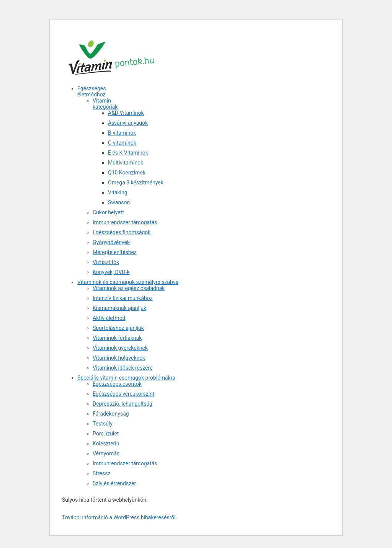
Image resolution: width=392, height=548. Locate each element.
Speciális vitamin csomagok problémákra (126, 378)
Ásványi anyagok (128, 123)
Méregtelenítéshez (115, 252)
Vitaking (118, 192)
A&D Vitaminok (126, 113)
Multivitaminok (126, 163)
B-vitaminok (122, 133)
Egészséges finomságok (122, 232)
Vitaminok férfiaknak (117, 338)
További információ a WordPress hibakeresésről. (119, 517)
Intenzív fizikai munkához (123, 298)
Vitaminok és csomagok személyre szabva (128, 282)
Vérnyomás (106, 453)
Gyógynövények (111, 242)
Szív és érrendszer (114, 483)
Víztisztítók (106, 262)
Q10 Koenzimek (127, 173)
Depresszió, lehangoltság (122, 404)
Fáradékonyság (111, 414)
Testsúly (103, 424)
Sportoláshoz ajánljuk (118, 328)
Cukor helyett (108, 212)
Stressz (101, 473)
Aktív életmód (109, 318)
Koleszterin (106, 444)
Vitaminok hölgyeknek (119, 358)
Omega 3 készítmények (136, 183)
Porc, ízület (106, 434)
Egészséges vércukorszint (123, 394)
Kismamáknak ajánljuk (119, 308)
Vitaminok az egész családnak (129, 288)
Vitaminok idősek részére (123, 368)
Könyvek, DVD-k (111, 272)
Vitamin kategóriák (105, 104)
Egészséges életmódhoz (91, 91)
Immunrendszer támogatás (125, 222)
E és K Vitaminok (128, 153)
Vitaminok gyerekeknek (120, 348)
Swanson (119, 202)
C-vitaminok (122, 143)
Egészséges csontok (117, 384)
